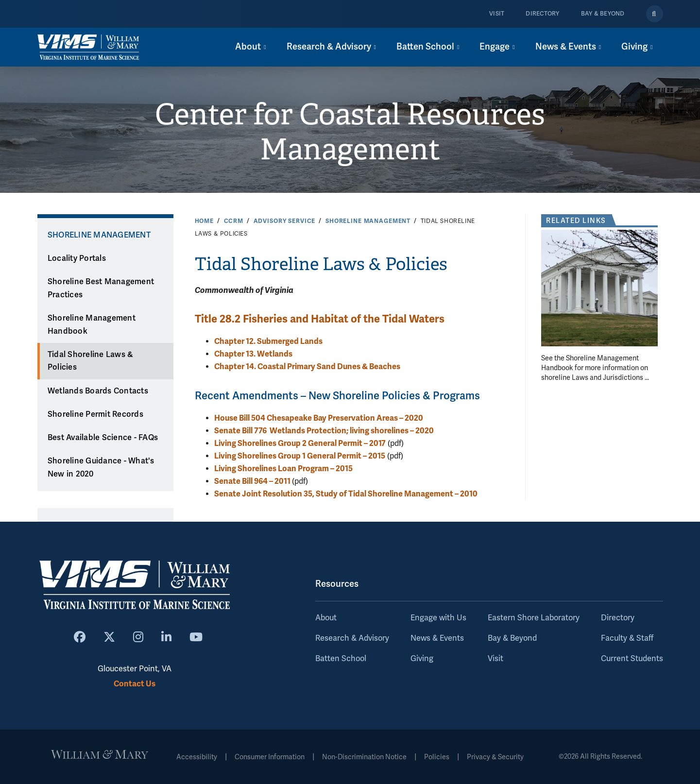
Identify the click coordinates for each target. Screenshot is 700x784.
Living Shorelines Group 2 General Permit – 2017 (300, 443)
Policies (437, 757)
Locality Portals (77, 258)
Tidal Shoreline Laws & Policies (91, 361)
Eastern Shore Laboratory (534, 618)
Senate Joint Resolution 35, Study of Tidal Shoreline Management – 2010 (346, 494)
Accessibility (197, 757)
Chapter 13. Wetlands (253, 354)
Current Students (632, 659)
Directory (542, 14)
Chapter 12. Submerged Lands (268, 341)
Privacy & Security (495, 757)
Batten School (341, 659)
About (326, 618)
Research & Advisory (352, 638)
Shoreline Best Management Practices (101, 288)
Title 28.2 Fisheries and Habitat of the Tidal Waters (320, 319)
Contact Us (135, 684)
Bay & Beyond (603, 14)
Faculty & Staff (627, 638)
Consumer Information (270, 757)
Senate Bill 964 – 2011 (253, 481)
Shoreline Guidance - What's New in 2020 (101, 468)
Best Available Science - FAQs (103, 438)
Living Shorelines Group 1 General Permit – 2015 (300, 456)
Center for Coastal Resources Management (350, 133)
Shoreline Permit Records (95, 414)
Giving (422, 659)
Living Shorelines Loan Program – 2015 (283, 469)
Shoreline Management (368, 221)
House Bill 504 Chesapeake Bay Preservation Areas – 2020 (319, 418)
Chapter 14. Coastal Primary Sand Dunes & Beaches (307, 366)
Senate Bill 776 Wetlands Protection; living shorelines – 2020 (324, 431)
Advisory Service (285, 221)
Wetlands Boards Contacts (98, 391)
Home (204, 221)
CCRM (234, 221)
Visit (497, 14)
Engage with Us (438, 618)
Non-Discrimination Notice (364, 757)
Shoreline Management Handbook (92, 325)
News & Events (437, 638)
